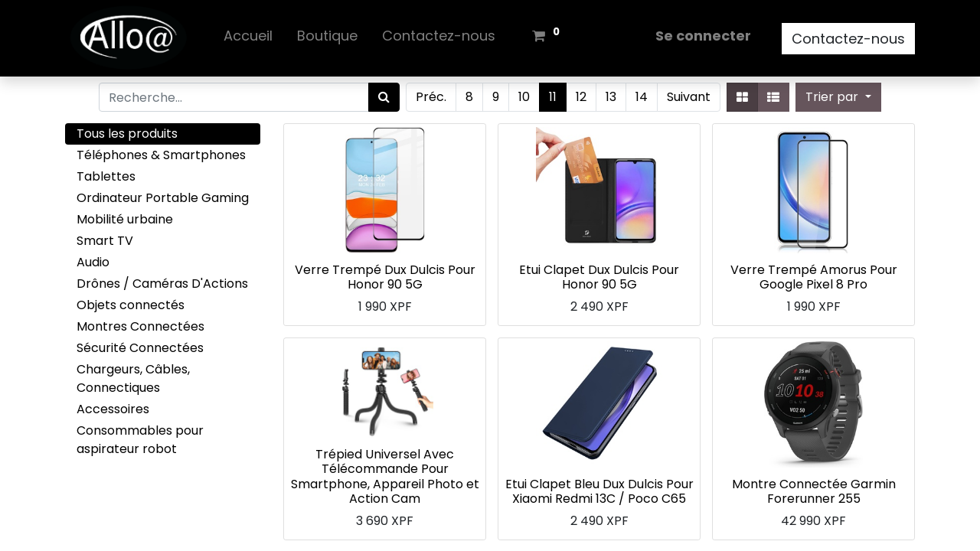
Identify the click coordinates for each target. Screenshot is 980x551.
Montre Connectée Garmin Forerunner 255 (814, 491)
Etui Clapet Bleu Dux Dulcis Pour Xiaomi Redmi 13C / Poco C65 (599, 491)
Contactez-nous (848, 39)
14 (642, 97)
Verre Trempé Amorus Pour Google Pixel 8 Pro (814, 277)
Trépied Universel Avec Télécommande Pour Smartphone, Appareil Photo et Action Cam (385, 476)
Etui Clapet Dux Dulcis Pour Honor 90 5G (599, 277)
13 (611, 97)
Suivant (689, 97)
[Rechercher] (384, 97)
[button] (838, 97)
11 (553, 97)
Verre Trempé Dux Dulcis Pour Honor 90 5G (385, 277)
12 (581, 97)
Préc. (431, 97)
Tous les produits (127, 134)
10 (524, 97)
